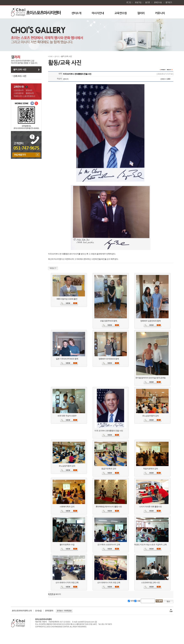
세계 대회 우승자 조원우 (67, 416)
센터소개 (76, 13)
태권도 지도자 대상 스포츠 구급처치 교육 (150, 545)
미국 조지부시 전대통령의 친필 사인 (109, 431)
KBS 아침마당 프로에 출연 (67, 299)
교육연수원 (121, 13)
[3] (52, 594)
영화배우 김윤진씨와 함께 (151, 321)
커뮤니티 (160, 13)
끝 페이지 (57, 594)
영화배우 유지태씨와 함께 (109, 359)
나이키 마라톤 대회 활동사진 (150, 507)
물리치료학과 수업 (67, 545)
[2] (50, 594)
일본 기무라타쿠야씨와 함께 (67, 359)
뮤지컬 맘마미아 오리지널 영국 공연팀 (150, 378)
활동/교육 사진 (20, 70)
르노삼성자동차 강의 (150, 416)
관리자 (66, 79)
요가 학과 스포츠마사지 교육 (109, 545)
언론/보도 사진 (20, 76)
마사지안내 (98, 13)
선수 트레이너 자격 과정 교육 (67, 583)
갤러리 (141, 13)
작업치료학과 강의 (150, 469)
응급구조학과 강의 (109, 469)
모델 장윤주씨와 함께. (109, 321)
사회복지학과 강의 (67, 507)
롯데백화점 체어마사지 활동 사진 (109, 507)
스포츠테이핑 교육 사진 (150, 583)
